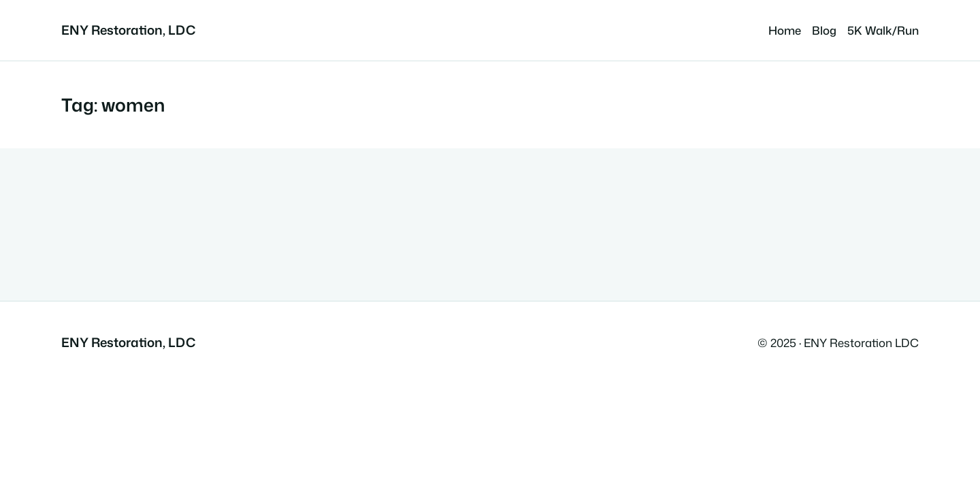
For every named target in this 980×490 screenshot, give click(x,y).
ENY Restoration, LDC (128, 30)
